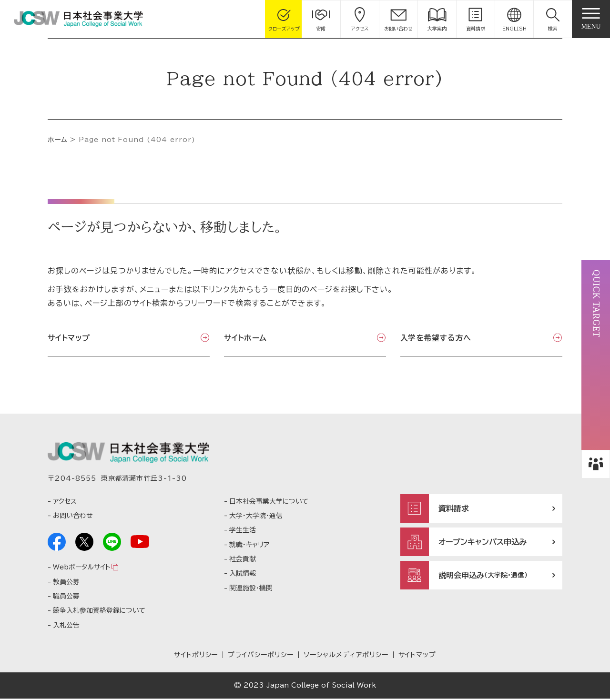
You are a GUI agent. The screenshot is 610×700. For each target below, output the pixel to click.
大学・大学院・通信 (256, 517)
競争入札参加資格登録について (99, 612)
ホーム (58, 140)
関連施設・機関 (251, 589)
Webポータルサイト (81, 569)
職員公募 (66, 598)
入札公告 (66, 627)
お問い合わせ (73, 517)
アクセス (65, 503)
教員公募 (66, 583)
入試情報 (243, 575)
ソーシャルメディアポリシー (346, 657)
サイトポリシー (196, 657)
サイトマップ (69, 338)
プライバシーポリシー (261, 657)
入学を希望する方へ (436, 338)
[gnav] (591, 19)
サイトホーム (245, 338)
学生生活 (243, 532)
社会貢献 (243, 560)
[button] (553, 19)
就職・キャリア (249, 546)
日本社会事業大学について (269, 503)
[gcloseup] (284, 19)
